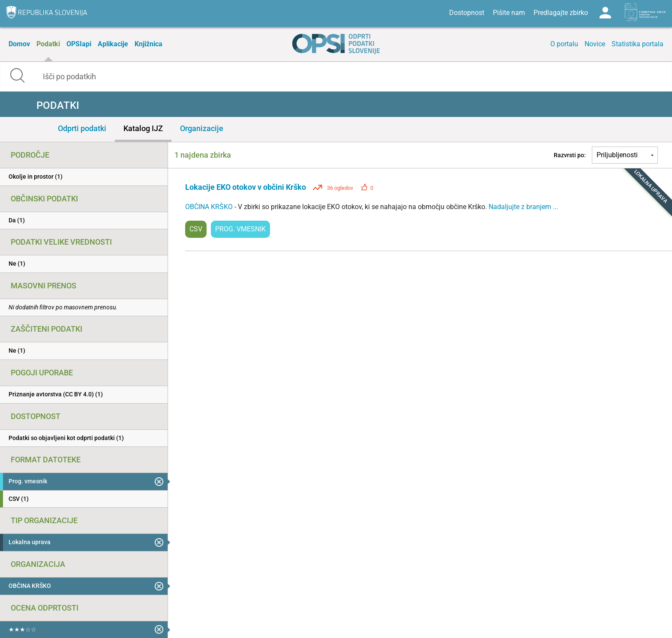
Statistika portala (637, 44)
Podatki (48, 44)
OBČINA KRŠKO (210, 207)
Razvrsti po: (570, 155)
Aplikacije (113, 44)
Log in (605, 13)
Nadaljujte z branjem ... (523, 207)
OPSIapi (79, 44)
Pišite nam (509, 13)
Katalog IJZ (143, 128)
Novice (595, 44)
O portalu (564, 44)
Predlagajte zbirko (561, 13)
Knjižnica (148, 44)
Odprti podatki (82, 128)
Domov (19, 44)
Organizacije (202, 128)
